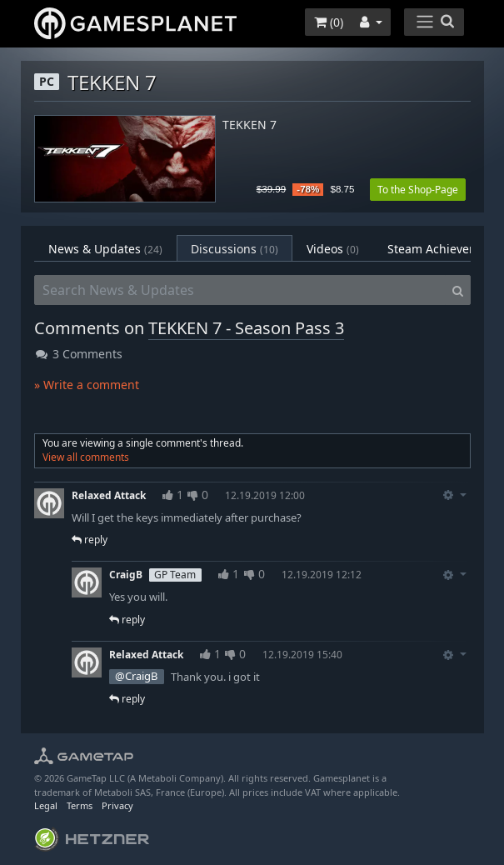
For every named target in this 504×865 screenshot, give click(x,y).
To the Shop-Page (418, 190)
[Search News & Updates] (240, 290)
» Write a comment (87, 385)
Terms (80, 805)
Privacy (117, 805)
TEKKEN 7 (250, 125)
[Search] (458, 290)
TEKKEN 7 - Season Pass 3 (246, 328)
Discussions (235, 249)
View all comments (86, 457)
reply (90, 540)
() (329, 22)
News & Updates (105, 249)
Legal (46, 805)
